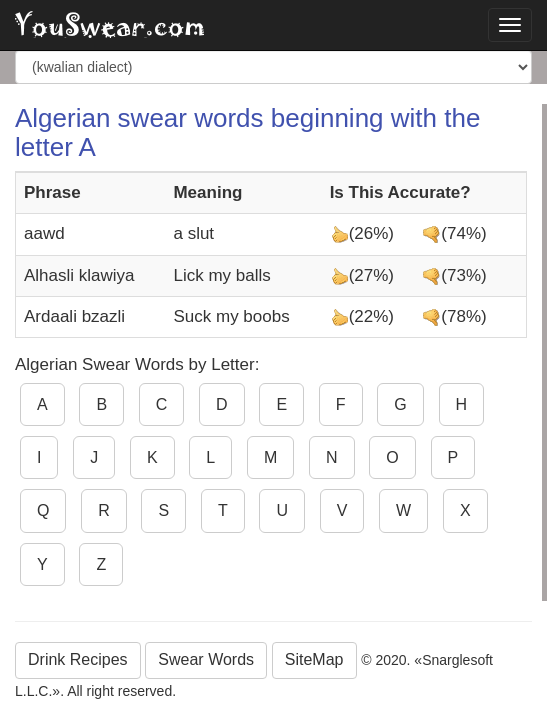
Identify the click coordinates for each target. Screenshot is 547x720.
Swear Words (206, 659)
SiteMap (314, 659)
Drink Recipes (78, 659)
